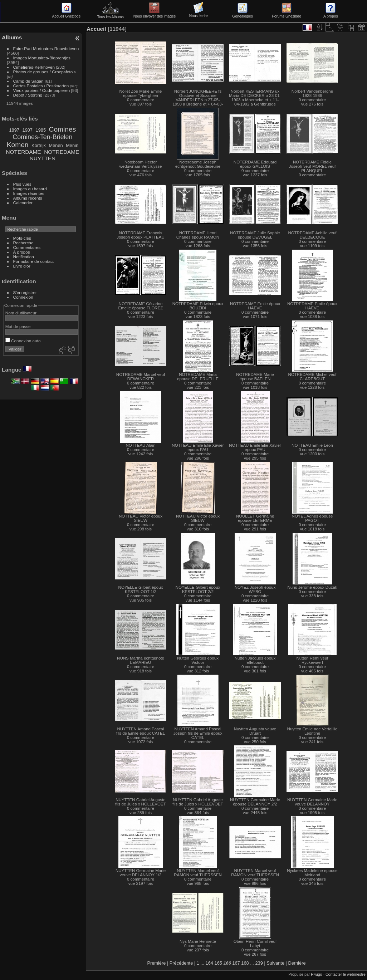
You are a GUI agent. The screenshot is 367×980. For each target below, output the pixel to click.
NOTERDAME (23, 152)
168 (245, 963)
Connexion (23, 297)
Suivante (275, 963)
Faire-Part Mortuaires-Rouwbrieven (46, 48)
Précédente (181, 963)
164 (209, 963)
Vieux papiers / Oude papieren (42, 90)
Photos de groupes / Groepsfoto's (45, 72)
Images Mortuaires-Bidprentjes (42, 58)
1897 (14, 130)
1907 (28, 130)
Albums (12, 37)
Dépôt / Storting (28, 95)
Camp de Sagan (28, 81)
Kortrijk (39, 145)
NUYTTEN (43, 158)
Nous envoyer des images (155, 14)
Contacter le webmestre (346, 974)
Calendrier (23, 203)
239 (259, 963)
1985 (41, 130)
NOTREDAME (62, 152)
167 (236, 963)
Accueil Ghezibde (67, 14)
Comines (63, 129)
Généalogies (242, 14)
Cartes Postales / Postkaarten (41, 86)
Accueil (96, 29)
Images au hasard (30, 189)
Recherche (23, 243)
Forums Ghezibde (287, 14)
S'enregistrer (25, 292)
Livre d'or (22, 266)
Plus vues (22, 184)
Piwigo (316, 974)
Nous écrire (199, 14)
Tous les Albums (111, 15)
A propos (331, 14)
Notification (24, 257)
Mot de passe (18, 326)
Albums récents (28, 198)
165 (218, 963)
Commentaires (27, 247)
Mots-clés (22, 238)
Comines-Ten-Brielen (42, 137)
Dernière (297, 963)
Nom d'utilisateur (21, 313)
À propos (22, 252)
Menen (56, 145)
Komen (18, 145)
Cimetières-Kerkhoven (34, 67)
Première (156, 963)
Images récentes (29, 193)
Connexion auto (23, 341)
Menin (72, 145)
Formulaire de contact (34, 261)
